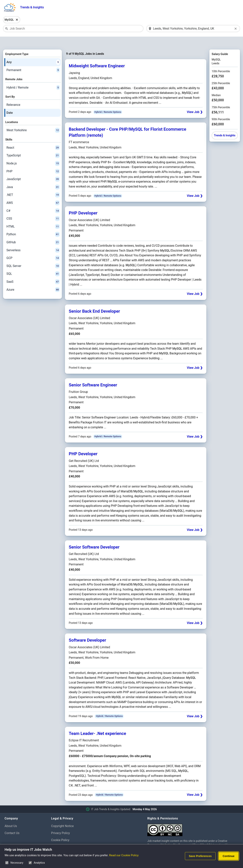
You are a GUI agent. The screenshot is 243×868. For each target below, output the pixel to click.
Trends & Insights (32, 7)
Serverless (33, 240)
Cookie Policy (60, 830)
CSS (33, 209)
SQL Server (33, 256)
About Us (11, 816)
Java (33, 177)
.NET (33, 185)
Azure (33, 280)
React (33, 138)
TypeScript (33, 146)
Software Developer (87, 630)
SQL (33, 264)
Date (10, 103)
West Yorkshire (33, 120)
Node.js (33, 154)
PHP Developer (83, 203)
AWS (33, 193)
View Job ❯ (195, 102)
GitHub (33, 232)
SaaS (33, 272)
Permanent (33, 60)
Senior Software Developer (94, 537)
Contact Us (12, 823)
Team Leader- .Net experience (97, 724)
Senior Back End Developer (94, 301)
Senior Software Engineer (93, 375)
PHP (33, 162)
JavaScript (33, 170)
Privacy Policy (60, 823)
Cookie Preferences (64, 837)
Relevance (13, 95)
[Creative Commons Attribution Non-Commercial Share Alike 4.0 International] (193, 819)
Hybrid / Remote (33, 78)
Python (33, 225)
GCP (33, 248)
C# (33, 201)
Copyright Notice (62, 816)
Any (33, 52)
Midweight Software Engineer (97, 56)
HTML (33, 217)
